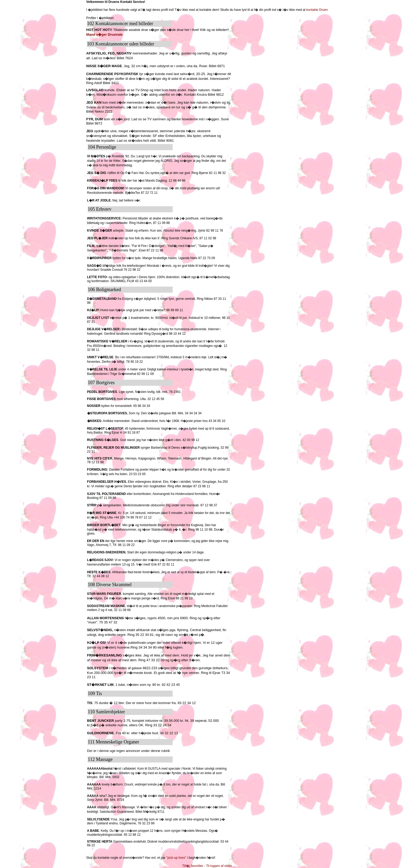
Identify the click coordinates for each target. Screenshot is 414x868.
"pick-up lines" (176, 858)
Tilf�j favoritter (193, 866)
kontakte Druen (317, 10)
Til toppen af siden (219, 866)
